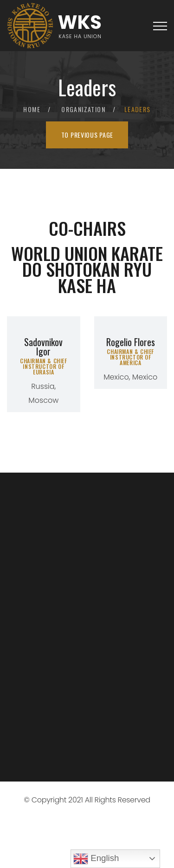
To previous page (87, 135)
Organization (83, 109)
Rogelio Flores (131, 342)
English (96, 859)
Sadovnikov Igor (43, 347)
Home (32, 109)
